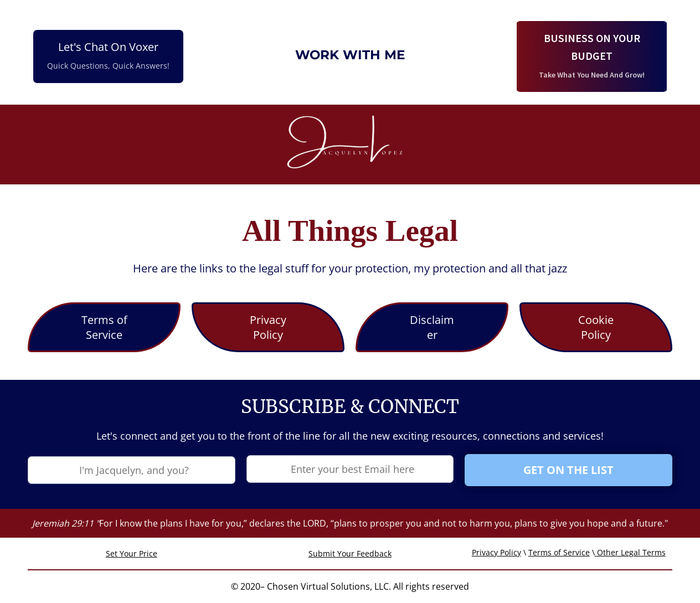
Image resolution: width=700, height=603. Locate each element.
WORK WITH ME (350, 55)
